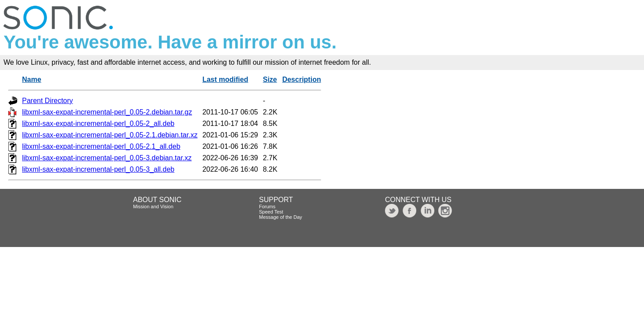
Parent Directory (48, 101)
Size (270, 79)
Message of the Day (281, 217)
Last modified (225, 79)
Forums (267, 206)
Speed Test (271, 212)
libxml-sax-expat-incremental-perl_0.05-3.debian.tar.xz (107, 158)
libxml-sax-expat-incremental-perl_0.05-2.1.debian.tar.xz (110, 135)
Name (32, 79)
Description (302, 79)
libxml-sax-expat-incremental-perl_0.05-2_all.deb (98, 123)
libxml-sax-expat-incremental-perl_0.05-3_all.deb (98, 169)
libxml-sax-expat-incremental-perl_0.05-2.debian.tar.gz (107, 112)
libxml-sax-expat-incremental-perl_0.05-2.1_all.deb (101, 146)
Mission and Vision (153, 206)
